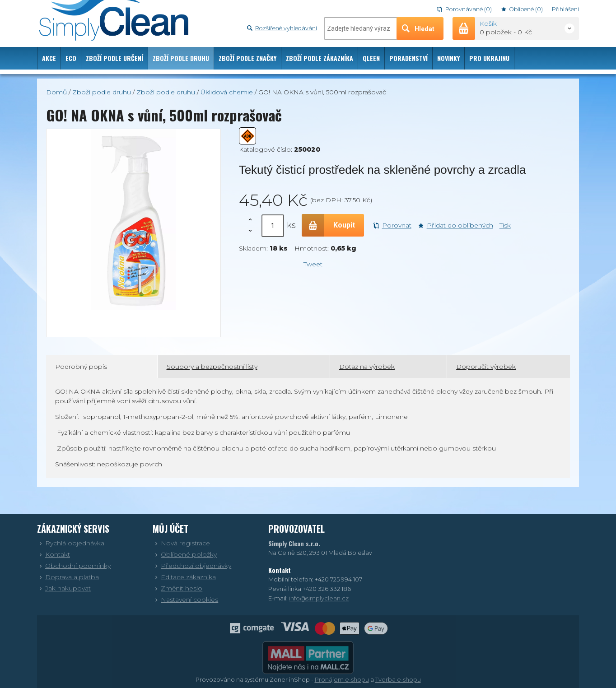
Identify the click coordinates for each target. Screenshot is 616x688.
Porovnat (392, 225)
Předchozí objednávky (192, 566)
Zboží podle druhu (102, 92)
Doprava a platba (68, 577)
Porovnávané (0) (464, 9)
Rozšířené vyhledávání (282, 28)
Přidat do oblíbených (455, 225)
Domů (56, 92)
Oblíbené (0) (522, 9)
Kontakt (54, 554)
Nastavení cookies (185, 600)
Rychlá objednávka (71, 543)
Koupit (328, 225)
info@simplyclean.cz (319, 598)
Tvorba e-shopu (398, 679)
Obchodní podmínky (74, 566)
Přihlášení (565, 9)
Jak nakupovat (64, 588)
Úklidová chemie (227, 92)
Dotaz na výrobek (367, 367)
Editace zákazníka (184, 577)
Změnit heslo (177, 588)
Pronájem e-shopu (342, 679)
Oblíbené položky (185, 554)
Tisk (505, 225)
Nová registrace (181, 543)
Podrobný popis (81, 367)
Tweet (313, 264)
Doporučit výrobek (486, 367)
